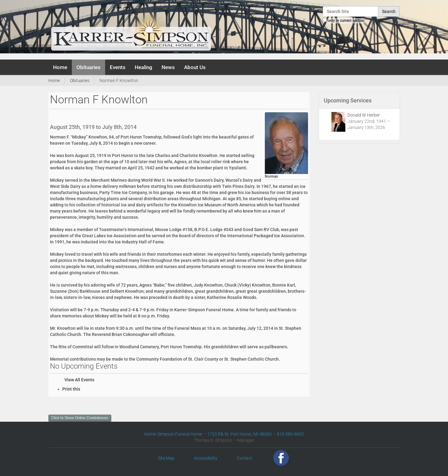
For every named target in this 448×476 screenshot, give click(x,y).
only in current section (346, 21)
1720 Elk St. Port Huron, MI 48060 (239, 434)
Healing (144, 67)
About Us (195, 67)
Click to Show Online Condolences (80, 418)
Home (60, 67)
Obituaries (88, 67)
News (168, 67)
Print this (71, 389)
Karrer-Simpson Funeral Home (173, 434)
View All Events (79, 380)
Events (118, 67)
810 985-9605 (290, 434)
